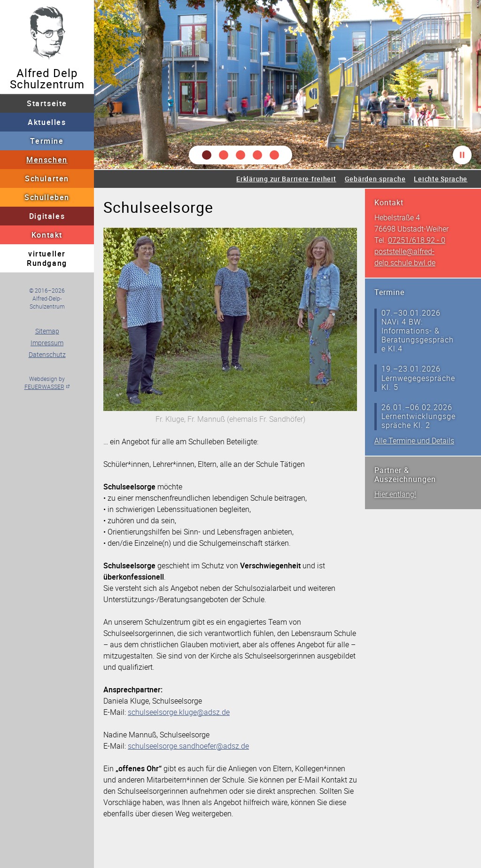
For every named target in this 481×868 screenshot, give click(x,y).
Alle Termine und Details (414, 441)
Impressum (47, 343)
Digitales (47, 216)
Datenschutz (47, 354)
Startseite (47, 103)
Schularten (47, 178)
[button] (207, 155)
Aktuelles (47, 122)
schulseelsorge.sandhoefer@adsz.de (188, 746)
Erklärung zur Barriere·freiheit (286, 179)
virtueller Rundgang (47, 258)
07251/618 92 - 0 (417, 240)
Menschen (47, 160)
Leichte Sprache (441, 179)
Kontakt (47, 235)
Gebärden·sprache (375, 179)
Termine (47, 141)
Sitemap (47, 331)
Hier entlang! (395, 494)
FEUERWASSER (44, 387)
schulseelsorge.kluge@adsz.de (179, 712)
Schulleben (47, 197)
